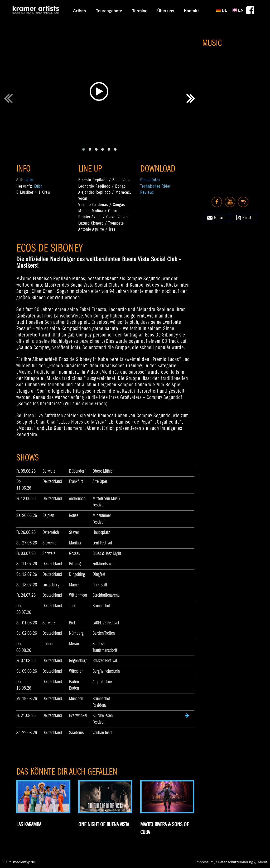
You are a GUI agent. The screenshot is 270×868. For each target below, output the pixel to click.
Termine (140, 11)
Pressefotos (150, 180)
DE (222, 10)
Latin (29, 180)
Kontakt (192, 11)
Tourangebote (109, 11)
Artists (79, 11)
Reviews (147, 193)
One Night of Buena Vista (104, 825)
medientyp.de (24, 862)
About (262, 862)
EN (238, 10)
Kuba (38, 186)
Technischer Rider (155, 186)
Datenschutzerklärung (235, 862)
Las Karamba (29, 825)
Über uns (166, 11)
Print (244, 217)
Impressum (205, 862)
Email (216, 217)
